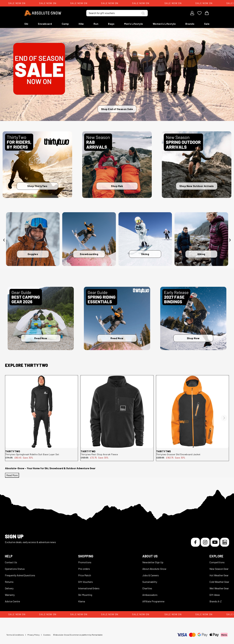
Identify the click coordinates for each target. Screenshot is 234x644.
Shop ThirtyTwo (37, 186)
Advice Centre (12, 601)
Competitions (217, 562)
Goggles (33, 254)
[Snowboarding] (89, 239)
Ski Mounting (85, 595)
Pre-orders (84, 569)
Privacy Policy (34, 635)
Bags (111, 24)
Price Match (85, 575)
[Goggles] (33, 239)
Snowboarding (89, 254)
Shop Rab (117, 186)
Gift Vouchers (85, 582)
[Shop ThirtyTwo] (37, 165)
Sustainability (150, 582)
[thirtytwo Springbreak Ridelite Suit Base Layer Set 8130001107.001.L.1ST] (42, 412)
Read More (12, 475)
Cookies (47, 635)
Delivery (9, 588)
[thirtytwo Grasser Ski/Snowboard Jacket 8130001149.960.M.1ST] (192, 412)
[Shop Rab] (117, 165)
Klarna (82, 601)
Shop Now (193, 338)
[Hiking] (201, 239)
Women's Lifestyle (164, 24)
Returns (9, 582)
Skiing (145, 254)
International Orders (89, 588)
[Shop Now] (193, 318)
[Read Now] (41, 318)
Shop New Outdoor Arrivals (197, 186)
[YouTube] (215, 542)
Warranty (10, 595)
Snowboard (45, 24)
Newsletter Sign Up (153, 562)
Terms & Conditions (15, 635)
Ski (26, 24)
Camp (65, 24)
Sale (207, 24)
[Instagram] (205, 542)
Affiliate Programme (153, 601)
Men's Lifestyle (134, 24)
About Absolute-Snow (154, 569)
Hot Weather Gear (219, 575)
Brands (190, 24)
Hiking (201, 254)
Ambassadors (150, 595)
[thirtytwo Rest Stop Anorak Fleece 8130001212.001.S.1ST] (117, 412)
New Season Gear (219, 569)
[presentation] (4, 240)
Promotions (85, 562)
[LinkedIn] (225, 542)
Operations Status (15, 569)
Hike (81, 24)
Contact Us (11, 562)
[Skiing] (145, 239)
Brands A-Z (216, 601)
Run (96, 24)
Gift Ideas (215, 595)
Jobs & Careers (151, 575)
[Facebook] (195, 542)
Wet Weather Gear (219, 588)
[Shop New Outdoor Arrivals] (197, 165)
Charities (147, 588)
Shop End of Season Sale (117, 109)
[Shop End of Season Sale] (117, 74)
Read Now (41, 338)
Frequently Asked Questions (20, 575)
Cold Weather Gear (219, 582)
